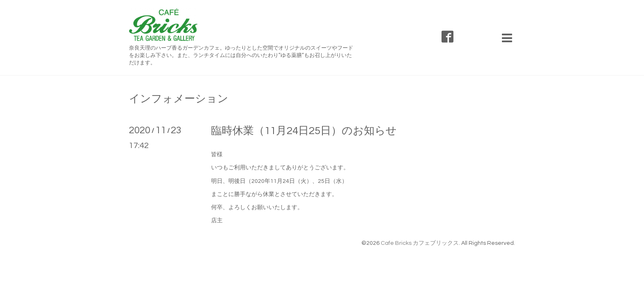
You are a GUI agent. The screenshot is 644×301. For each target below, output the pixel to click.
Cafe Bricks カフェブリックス (420, 243)
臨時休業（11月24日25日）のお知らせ (304, 131)
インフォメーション (179, 99)
